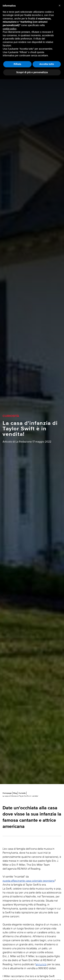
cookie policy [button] (10, 29)
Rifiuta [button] (17, 64)
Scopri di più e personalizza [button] (32, 72)
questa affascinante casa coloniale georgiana (29, 881)
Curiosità (22, 793)
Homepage (7, 793)
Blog (15, 793)
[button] (60, 5)
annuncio (41, 964)
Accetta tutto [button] (47, 64)
